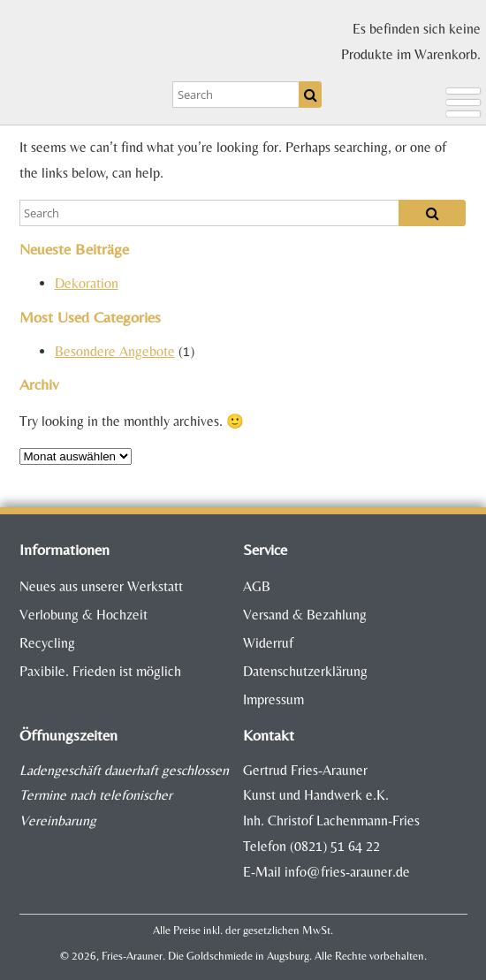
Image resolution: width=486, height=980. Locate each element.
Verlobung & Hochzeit (84, 615)
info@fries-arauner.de (347, 872)
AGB (257, 586)
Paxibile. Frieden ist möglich (100, 671)
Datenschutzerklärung (305, 671)
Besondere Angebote (115, 351)
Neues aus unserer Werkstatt (101, 586)
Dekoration (87, 283)
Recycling (47, 643)
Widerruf (268, 643)
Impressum (273, 699)
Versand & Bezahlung (305, 615)
